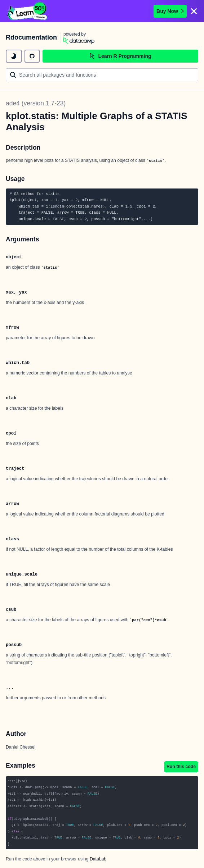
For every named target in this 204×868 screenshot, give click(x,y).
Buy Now (170, 11)
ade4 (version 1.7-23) (36, 103)
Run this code (181, 767)
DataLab (98, 859)
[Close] (194, 11)
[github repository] (32, 56)
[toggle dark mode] (14, 56)
